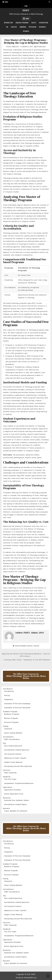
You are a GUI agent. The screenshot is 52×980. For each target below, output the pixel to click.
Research (26, 31)
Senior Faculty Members (13, 733)
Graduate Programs (22, 23)
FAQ (7, 27)
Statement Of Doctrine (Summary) (17, 704)
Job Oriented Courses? (13, 754)
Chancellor (8, 729)
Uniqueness (8, 699)
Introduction (8, 23)
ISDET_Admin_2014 (13, 47)
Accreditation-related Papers (15, 804)
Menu (7, 2)
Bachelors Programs (12, 714)
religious (30, 646)
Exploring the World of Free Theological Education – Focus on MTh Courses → (26, 655)
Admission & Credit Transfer (15, 758)
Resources (42, 27)
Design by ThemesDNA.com (26, 978)
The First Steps (10, 779)
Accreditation (44, 23)
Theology (36, 646)
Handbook (23, 27)
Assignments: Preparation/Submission (19, 783)
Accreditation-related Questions (17, 750)
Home (26, 6)
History (7, 695)
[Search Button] (49, 2)
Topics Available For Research (16, 811)
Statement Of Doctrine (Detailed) (17, 708)
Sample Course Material (13, 762)
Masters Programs (11, 718)
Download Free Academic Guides (16, 800)
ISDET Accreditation (12, 739)
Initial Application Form (14, 794)
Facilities (14, 27)
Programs (23, 646)
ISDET (26, 11)
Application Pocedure (12, 790)
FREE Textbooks (10, 773)
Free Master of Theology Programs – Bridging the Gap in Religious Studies (26, 41)
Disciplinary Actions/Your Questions (18, 766)
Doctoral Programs (11, 722)
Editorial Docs (41, 47)
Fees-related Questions (13, 746)
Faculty (34, 23)
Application (32, 27)
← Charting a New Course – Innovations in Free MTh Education (26, 660)
